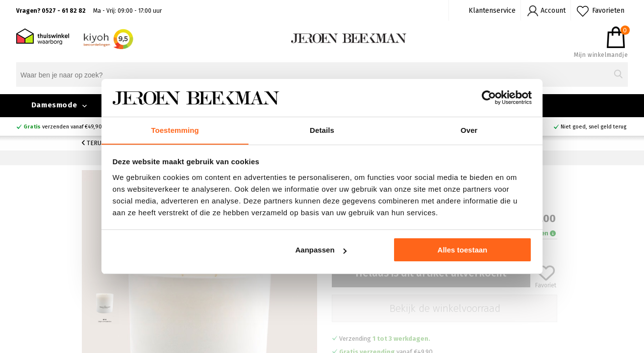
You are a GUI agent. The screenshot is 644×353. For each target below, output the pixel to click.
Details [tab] (322, 130)
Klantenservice (492, 11)
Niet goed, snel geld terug (594, 127)
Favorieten (608, 11)
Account (553, 11)
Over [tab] (469, 130)
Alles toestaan (463, 250)
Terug (94, 143)
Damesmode (54, 105)
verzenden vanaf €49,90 (63, 127)
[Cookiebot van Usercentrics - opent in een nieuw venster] (489, 98)
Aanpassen (321, 250)
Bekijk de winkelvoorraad (445, 308)
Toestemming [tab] (175, 130)
